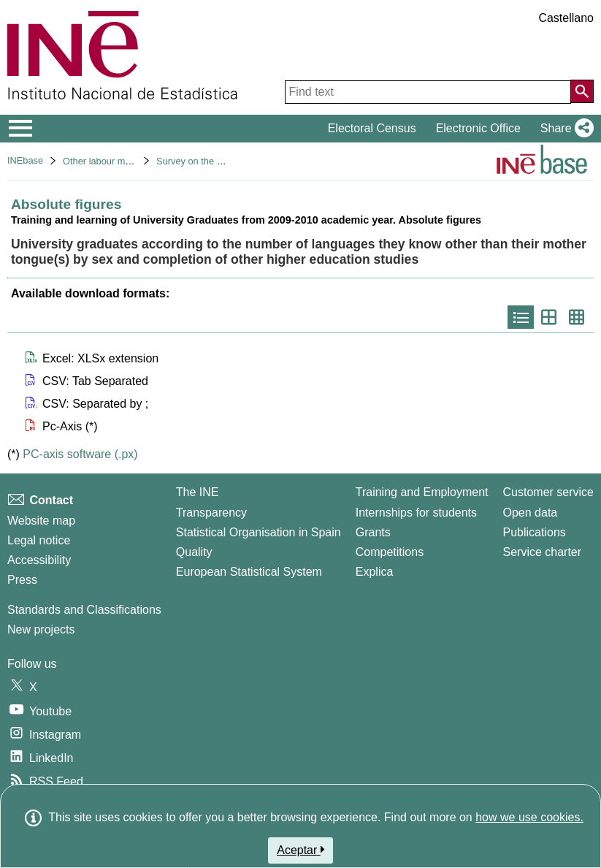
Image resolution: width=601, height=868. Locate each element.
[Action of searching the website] (582, 91)
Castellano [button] (566, 18)
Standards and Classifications (84, 610)
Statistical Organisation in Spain (259, 532)
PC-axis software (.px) (80, 454)
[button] (564, 129)
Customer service (548, 492)
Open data (531, 513)
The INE (198, 492)
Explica (375, 572)
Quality (194, 552)
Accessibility (39, 560)
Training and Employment (422, 492)
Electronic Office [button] (478, 128)
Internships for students (416, 513)
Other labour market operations (127, 161)
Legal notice (39, 540)
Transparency (211, 513)
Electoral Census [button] (372, 128)
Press (22, 580)
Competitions (390, 552)
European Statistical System (249, 572)
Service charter (543, 552)
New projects (41, 629)
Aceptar (300, 850)
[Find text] (428, 92)
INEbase (25, 160)
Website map (41, 521)
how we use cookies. (529, 817)
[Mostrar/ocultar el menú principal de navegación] (21, 129)
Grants (373, 532)
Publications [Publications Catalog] (535, 532)
